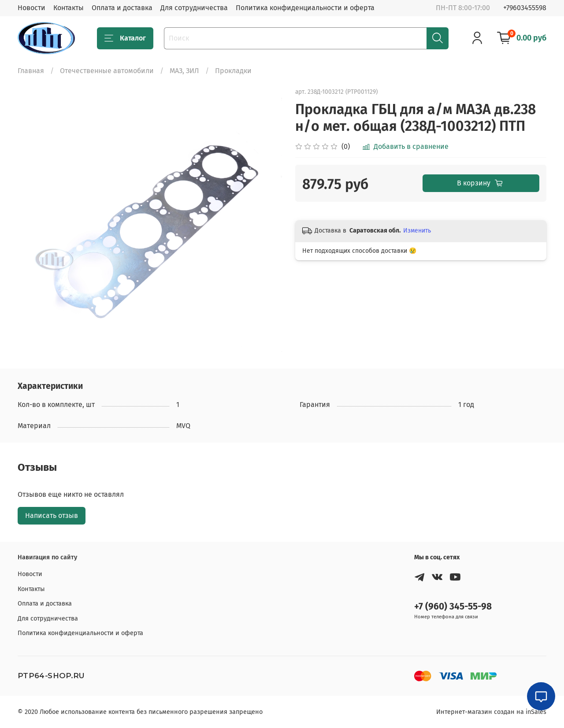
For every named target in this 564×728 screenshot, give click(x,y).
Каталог (125, 38)
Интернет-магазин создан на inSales (491, 712)
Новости (32, 8)
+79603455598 (525, 8)
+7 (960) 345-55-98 (453, 607)
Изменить (417, 231)
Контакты (69, 8)
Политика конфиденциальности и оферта (305, 8)
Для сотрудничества (194, 8)
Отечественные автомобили (107, 71)
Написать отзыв (52, 516)
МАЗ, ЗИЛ (184, 71)
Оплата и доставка (122, 8)
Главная (31, 71)
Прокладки (233, 71)
